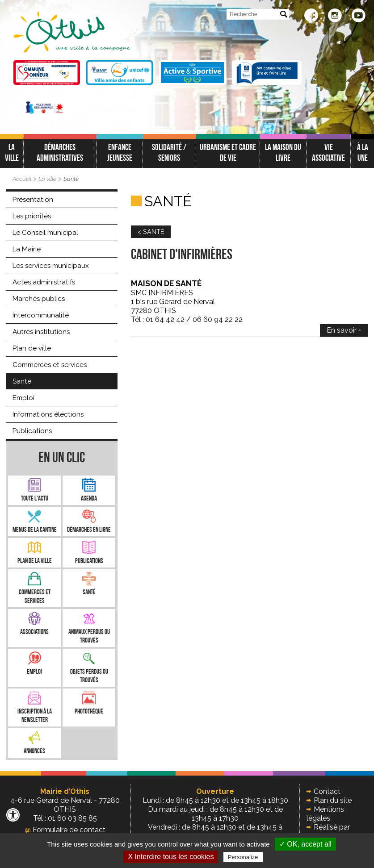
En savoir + (344, 330)
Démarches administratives (60, 153)
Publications (32, 431)
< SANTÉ (151, 232)
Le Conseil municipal (45, 233)
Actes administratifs (44, 282)
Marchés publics (39, 299)
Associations (34, 632)
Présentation (33, 200)
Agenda (89, 499)
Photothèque (89, 712)
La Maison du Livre (283, 153)
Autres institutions (41, 332)
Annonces (34, 752)
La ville (12, 153)
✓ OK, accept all (305, 844)
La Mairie (27, 249)
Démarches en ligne (89, 530)
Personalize (243, 857)
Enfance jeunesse (120, 153)
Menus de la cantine (35, 530)
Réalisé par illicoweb (328, 832)
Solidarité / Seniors (169, 153)
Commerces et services (50, 365)
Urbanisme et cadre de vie (228, 153)
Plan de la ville (35, 561)
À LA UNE (363, 153)
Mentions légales (325, 814)
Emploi (23, 398)
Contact (327, 791)
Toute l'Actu (35, 499)
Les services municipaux (51, 266)
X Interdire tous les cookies (171, 857)
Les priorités (32, 216)
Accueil (22, 179)
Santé (71, 179)
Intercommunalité (41, 315)
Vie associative (328, 153)
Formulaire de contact (65, 830)
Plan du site (333, 800)
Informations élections (48, 414)
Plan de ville (32, 348)
